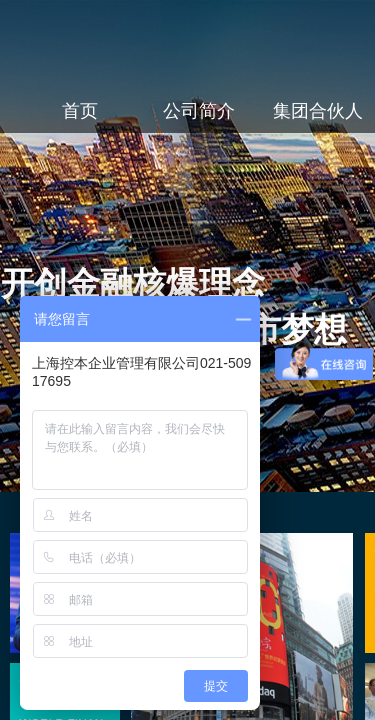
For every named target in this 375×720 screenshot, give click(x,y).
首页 (80, 111)
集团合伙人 (318, 111)
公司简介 (199, 111)
